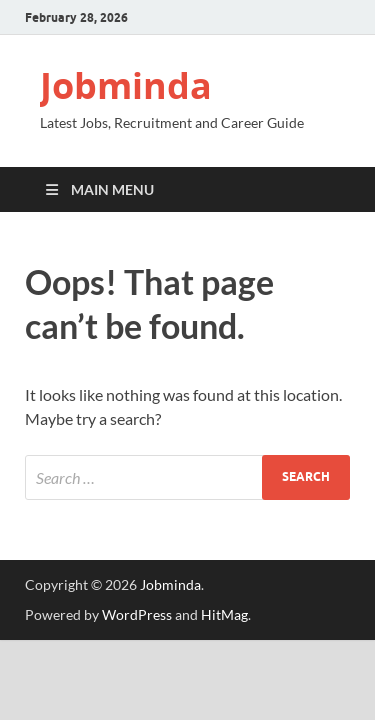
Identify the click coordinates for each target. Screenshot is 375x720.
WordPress (137, 614)
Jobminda (126, 85)
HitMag (224, 614)
